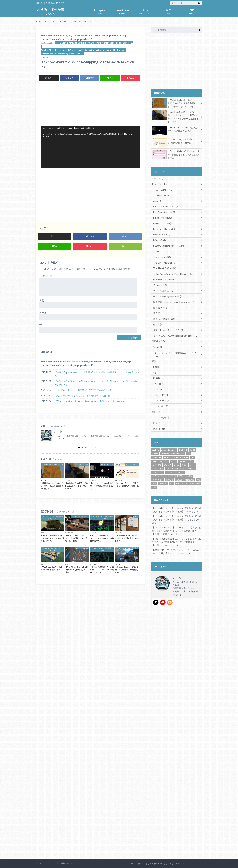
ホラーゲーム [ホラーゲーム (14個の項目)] (158, 472)
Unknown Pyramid (164, 280)
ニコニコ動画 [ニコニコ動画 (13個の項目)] (158, 469)
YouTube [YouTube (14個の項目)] (182, 461)
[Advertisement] (65, 104)
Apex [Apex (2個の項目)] (164, 450)
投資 (156, 361)
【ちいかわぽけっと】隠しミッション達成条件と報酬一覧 (82, 396)
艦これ (158, 324)
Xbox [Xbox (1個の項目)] (166, 461)
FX (156, 367)
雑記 (168, 11)
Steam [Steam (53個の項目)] (166, 457)
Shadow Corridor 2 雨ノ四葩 (168, 246)
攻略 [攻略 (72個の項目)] (172, 483)
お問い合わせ (66, 863)
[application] (90, 147)
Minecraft (160, 240)
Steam (158, 251)
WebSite (83, 447)
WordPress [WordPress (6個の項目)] (157, 461)
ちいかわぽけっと (163, 291)
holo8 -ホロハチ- (163, 223)
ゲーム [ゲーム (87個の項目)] (176, 465)
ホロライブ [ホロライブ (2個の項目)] (170, 472)
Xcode (160, 384)
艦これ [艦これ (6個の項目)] (185, 483)
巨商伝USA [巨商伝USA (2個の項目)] (163, 483)
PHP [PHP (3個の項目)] (189, 454)
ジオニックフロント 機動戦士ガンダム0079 (176, 354)
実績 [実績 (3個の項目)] (154, 483)
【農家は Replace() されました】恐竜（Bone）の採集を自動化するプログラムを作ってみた (97, 374)
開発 (100, 11)
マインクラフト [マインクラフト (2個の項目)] (178, 476)
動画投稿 (158, 341)
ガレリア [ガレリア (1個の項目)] (168, 465)
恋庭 (157, 313)
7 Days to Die (161, 195)
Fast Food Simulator (164, 212)
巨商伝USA (160, 308)
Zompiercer (160, 285)
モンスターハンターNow (167, 296)
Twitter (95, 447)
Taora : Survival (162, 257)
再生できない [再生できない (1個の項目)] (158, 480)
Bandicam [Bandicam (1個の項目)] (172, 450)
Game (158, 347)
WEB (158, 389)
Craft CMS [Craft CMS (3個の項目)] (183, 450)
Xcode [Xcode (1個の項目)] (173, 461)
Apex (157, 201)
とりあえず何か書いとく (51, 11)
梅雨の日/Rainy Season (166, 319)
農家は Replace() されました (168, 330)
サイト (43, 325)
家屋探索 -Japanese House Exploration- (174, 302)
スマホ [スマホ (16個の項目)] (184, 465)
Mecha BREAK (162, 235)
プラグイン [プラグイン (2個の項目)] (191, 469)
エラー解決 (123, 11)
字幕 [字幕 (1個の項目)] (199, 480)
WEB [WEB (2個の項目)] (193, 457)
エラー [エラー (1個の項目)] (191, 461)
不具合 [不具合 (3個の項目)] (189, 476)
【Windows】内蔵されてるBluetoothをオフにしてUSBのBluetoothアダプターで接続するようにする (97, 383)
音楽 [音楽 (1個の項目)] (154, 487)
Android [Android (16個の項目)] (156, 450)
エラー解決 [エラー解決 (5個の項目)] (157, 465)
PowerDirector (161, 184)
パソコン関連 (161, 417)
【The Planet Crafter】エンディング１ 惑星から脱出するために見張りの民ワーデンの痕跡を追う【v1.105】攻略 (177, 531)
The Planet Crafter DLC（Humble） (174, 274)
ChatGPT (158, 179)
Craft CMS (162, 395)
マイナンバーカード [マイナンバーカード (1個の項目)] (161, 476)
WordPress (162, 401)
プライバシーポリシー (45, 863)
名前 (42, 300)
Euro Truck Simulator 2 (166, 207)
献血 (157, 423)
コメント (46, 276)
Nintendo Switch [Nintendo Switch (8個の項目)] (178, 454)
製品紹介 (159, 429)
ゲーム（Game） (146, 11)
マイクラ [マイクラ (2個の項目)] (181, 472)
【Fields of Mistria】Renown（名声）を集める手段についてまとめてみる (90, 401)
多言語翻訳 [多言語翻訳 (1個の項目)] (190, 480)
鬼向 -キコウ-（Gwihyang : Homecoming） (175, 336)
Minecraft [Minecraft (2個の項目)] (165, 454)
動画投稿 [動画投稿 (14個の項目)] (169, 480)
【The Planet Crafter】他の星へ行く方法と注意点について (83, 390)
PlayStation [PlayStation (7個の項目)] (157, 457)
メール (43, 312)
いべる (58, 431)
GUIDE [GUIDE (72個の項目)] (192, 450)
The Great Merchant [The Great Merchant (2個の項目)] (180, 457)
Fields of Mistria (162, 218)
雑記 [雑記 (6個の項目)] (198, 483)
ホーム (191, 11)
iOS (156, 378)
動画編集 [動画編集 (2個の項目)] (179, 480)
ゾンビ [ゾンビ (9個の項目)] (192, 465)
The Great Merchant (165, 263)
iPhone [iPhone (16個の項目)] (155, 454)
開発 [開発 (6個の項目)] (192, 483)
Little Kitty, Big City (164, 229)
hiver (172, 534)
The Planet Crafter (165, 268)
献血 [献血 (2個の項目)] (178, 483)
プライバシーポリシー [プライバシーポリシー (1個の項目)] (175, 469)
